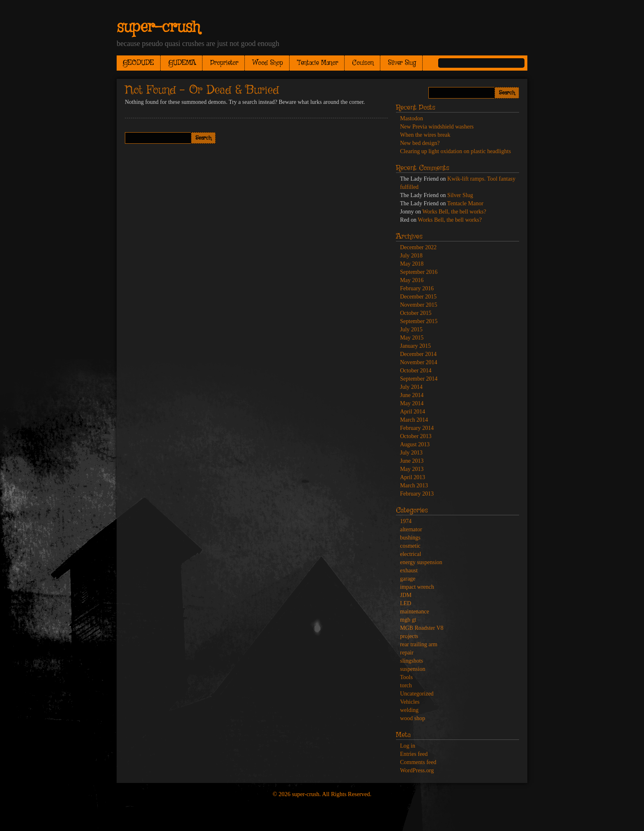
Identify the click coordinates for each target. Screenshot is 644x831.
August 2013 (415, 444)
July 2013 (411, 453)
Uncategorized (417, 694)
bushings (410, 538)
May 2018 (412, 264)
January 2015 (415, 346)
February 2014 (417, 428)
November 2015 (419, 305)
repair (407, 653)
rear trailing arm (419, 644)
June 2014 (412, 395)
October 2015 (416, 313)
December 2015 (418, 297)
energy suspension (421, 562)
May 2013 (412, 469)
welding (409, 710)
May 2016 (412, 280)
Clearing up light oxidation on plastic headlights (455, 151)
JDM (406, 595)
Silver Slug (402, 63)
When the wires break (425, 135)
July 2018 (411, 256)
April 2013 (413, 477)
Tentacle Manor (318, 63)
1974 (406, 521)
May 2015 (412, 338)
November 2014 (419, 362)
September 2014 (419, 379)
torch (406, 685)
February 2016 (417, 288)
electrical (411, 554)
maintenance (415, 612)
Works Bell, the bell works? (454, 212)
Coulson (363, 63)
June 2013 (412, 461)
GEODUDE (138, 63)
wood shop (413, 718)
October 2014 (416, 371)
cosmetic (410, 546)
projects (409, 636)
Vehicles (410, 702)
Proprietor (224, 63)
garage (408, 579)
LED (406, 603)
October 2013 (416, 436)
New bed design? (420, 143)
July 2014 (411, 387)
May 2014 (412, 403)
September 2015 (419, 321)
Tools (406, 677)
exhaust (409, 570)
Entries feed (414, 754)
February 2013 (417, 494)
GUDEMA (182, 63)
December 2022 (418, 247)
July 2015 (411, 329)
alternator (411, 529)
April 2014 (413, 412)
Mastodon (412, 118)
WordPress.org (417, 770)
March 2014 (414, 420)
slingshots (412, 661)
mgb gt (408, 620)
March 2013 (414, 486)
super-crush (158, 28)
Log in (408, 746)
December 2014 (418, 354)
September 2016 (419, 272)
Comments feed (418, 762)
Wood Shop (268, 63)
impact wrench (417, 587)
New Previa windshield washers (437, 127)
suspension (413, 669)
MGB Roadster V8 (422, 628)
